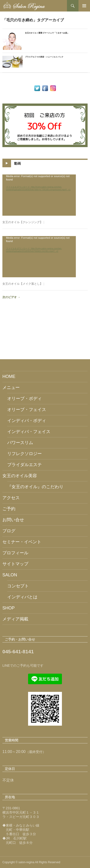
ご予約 (9, 509)
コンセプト (18, 586)
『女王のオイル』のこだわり (35, 487)
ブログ (9, 531)
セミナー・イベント (22, 542)
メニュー (11, 388)
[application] (39, 195)
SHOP (9, 608)
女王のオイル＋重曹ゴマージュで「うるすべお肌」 (47, 33)
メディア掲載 (15, 619)
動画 (18, 163)
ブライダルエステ (24, 465)
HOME (9, 376)
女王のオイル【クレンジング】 (23, 222)
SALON (10, 575)
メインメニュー (84, 6)
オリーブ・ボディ (24, 399)
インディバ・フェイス (29, 432)
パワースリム (20, 443)
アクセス (11, 498)
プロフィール (15, 553)
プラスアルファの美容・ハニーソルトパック (44, 57)
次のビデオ (11, 297)
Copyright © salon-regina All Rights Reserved (31, 862)
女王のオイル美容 (20, 476)
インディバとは (22, 597)
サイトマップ (15, 564)
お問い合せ (13, 520)
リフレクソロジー (24, 454)
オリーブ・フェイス (27, 410)
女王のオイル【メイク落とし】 (23, 284)
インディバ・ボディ (27, 421)
